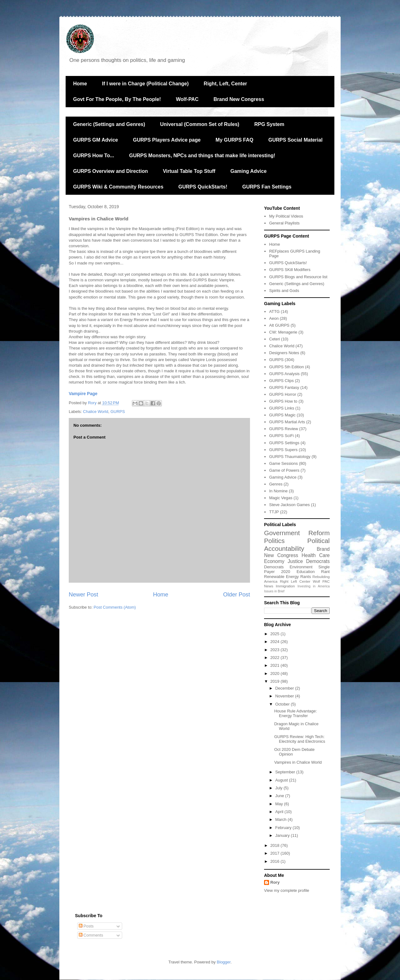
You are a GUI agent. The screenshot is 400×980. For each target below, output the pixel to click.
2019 (275, 681)
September (286, 772)
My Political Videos (286, 216)
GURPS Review (283, 429)
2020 (286, 572)
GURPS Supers (283, 450)
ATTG (274, 312)
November (285, 696)
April (280, 812)
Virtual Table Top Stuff (189, 171)
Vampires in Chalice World (298, 762)
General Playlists (284, 223)
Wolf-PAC (187, 99)
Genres (276, 484)
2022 (275, 658)
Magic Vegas (281, 498)
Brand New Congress (239, 99)
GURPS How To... (94, 156)
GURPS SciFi (281, 436)
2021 (275, 665)
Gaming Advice (248, 171)
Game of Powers (284, 470)
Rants (306, 577)
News (269, 586)
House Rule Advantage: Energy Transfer (295, 714)
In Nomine (278, 491)
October (283, 704)
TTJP (274, 512)
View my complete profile (287, 890)
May (280, 804)
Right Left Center (295, 581)
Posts (86, 926)
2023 (275, 650)
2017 (275, 853)
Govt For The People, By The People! (117, 99)
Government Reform (297, 533)
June (280, 796)
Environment (301, 567)
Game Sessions (283, 463)
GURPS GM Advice (95, 140)
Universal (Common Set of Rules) (200, 124)
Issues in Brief (274, 591)
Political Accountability (297, 545)
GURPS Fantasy (284, 387)
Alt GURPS (279, 325)
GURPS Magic (282, 415)
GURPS (117, 412)
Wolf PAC (321, 581)
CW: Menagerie (283, 332)
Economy (274, 561)
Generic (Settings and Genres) (109, 124)
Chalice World (96, 412)
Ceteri (275, 339)
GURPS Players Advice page (167, 140)
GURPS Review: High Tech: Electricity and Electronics (300, 739)
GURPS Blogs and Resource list (298, 277)
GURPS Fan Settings (267, 187)
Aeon (274, 318)
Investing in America (314, 586)
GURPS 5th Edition (286, 367)
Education (306, 572)
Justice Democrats (309, 561)
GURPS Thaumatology (290, 457)
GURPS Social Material (295, 140)
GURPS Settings (284, 443)
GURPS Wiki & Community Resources (118, 187)
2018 (275, 845)
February (284, 828)
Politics (274, 541)
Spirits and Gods (284, 291)
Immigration (285, 586)
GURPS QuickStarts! (203, 187)
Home (80, 84)
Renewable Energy (281, 577)
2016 (275, 861)
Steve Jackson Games (289, 505)
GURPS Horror (283, 394)
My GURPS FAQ (235, 140)
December (285, 688)
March (282, 819)
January (283, 835)
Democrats (274, 567)
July (280, 788)
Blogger (224, 962)
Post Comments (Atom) (115, 607)
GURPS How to (283, 401)
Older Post (237, 595)
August (282, 780)
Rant (325, 572)
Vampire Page (83, 394)
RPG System (269, 124)
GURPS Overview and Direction (110, 171)
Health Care (316, 555)
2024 (275, 642)
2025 (275, 634)
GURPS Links (282, 408)
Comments (91, 935)
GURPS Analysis (284, 374)
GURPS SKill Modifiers (290, 270)
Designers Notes (284, 353)
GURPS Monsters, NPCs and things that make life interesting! (202, 156)
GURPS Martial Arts (287, 422)
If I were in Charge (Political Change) (145, 84)
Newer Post (83, 595)
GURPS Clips (281, 381)
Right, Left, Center (225, 84)
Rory (275, 882)
